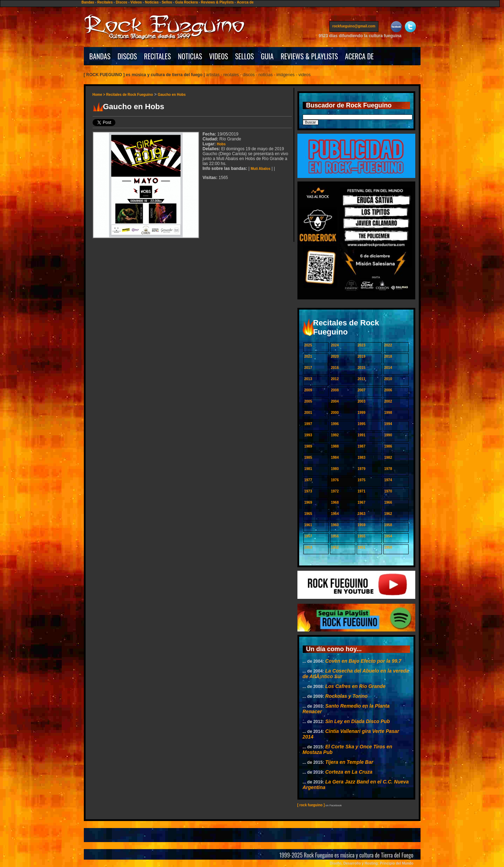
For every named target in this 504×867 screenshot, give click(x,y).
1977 (308, 480)
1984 (335, 458)
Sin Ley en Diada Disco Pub (357, 721)
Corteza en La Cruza (349, 772)
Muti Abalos (261, 169)
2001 (308, 413)
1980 (335, 469)
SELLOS (244, 56)
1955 (362, 536)
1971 (362, 491)
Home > (99, 95)
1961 (308, 525)
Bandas (88, 2)
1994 (388, 424)
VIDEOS (219, 56)
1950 (388, 547)
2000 (335, 413)
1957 (308, 536)
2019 (362, 356)
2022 (388, 345)
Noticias (152, 2)
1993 (308, 435)
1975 (362, 480)
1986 (388, 446)
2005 (308, 401)
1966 (388, 502)
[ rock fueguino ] (311, 805)
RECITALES (158, 56)
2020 (335, 356)
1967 (362, 502)
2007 (362, 390)
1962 (388, 514)
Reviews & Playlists (217, 2)
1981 (308, 469)
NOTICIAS (190, 56)
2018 (388, 356)
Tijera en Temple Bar (349, 762)
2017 (308, 368)
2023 (362, 345)
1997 (308, 424)
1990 (388, 435)
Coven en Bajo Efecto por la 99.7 (363, 661)
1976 (335, 480)
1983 (362, 458)
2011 (362, 379)
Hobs (221, 144)
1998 (388, 413)
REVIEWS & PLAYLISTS (309, 56)
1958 (388, 525)
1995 (362, 424)
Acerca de (245, 2)
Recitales (105, 2)
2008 (335, 390)
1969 (308, 502)
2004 (335, 401)
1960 (335, 525)
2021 (308, 356)
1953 (308, 547)
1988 (335, 446)
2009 (308, 390)
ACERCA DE (359, 56)
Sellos (167, 2)
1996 (335, 424)
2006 (388, 390)
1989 (308, 446)
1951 (362, 547)
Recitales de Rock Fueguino (130, 95)
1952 (335, 547)
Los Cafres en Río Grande (355, 686)
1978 (388, 469)
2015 (362, 368)
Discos (122, 2)
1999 (362, 413)
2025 (308, 345)
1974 (388, 480)
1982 (388, 458)
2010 (388, 379)
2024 (335, 345)
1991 (362, 435)
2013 (308, 379)
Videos (136, 2)
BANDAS (100, 56)
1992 (335, 435)
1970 (388, 491)
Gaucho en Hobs (172, 95)
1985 (308, 458)
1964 (335, 514)
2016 (335, 368)
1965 (308, 514)
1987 (362, 446)
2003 (362, 401)
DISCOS (127, 56)
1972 (335, 491)
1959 (362, 525)
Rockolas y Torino (346, 696)
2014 (388, 368)
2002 (388, 401)
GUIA (267, 56)
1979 (362, 469)
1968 (335, 502)
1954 (388, 536)
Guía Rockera (186, 2)
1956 (335, 536)
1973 (308, 491)
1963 (362, 514)
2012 (335, 379)
